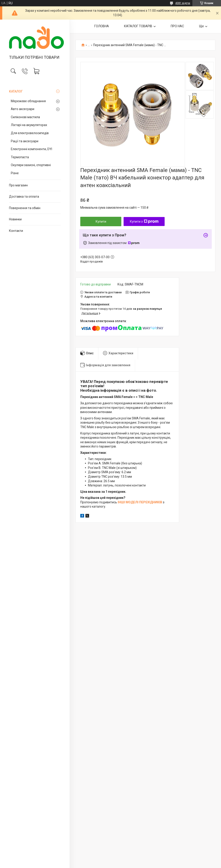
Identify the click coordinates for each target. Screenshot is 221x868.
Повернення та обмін (25, 208)
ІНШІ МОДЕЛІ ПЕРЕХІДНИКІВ (140, 502)
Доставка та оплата (24, 197)
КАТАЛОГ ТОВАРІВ (138, 26)
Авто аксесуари (23, 109)
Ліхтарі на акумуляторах (29, 125)
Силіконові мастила (25, 117)
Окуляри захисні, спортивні (31, 165)
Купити (101, 222)
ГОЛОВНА (102, 26)
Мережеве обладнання (28, 101)
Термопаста (20, 157)
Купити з (144, 222)
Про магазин (18, 185)
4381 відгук (183, 3)
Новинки (15, 219)
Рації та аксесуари (25, 141)
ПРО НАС (177, 26)
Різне (15, 173)
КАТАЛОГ (16, 91)
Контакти (16, 231)
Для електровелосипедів (30, 133)
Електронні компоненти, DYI (31, 149)
